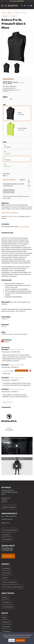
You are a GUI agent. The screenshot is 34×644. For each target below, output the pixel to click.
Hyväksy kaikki (20, 640)
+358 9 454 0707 (11, 516)
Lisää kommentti (7, 402)
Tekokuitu (5, 319)
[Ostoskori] (28, 6)
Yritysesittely (6, 631)
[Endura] (9, 422)
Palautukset (6, 568)
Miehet (4, 326)
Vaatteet (17, 12)
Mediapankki (6, 627)
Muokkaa (12, 640)
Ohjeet (5, 578)
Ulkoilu (10, 12)
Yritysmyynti (6, 535)
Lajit (4, 12)
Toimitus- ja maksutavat (9, 582)
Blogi (4, 617)
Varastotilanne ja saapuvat (10, 213)
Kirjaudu (5, 597)
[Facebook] (3, 549)
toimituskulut (22, 83)
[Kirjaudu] (25, 6)
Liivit (24, 12)
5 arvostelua (24, 227)
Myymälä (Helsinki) (9, 180)
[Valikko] (2, 6)
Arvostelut (17, 1)
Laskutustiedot (7, 539)
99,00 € (17, 90)
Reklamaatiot (6, 573)
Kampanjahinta (8, 79)
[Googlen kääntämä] (8, 371)
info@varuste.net (7, 519)
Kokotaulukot (6, 622)
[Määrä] (6, 99)
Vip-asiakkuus (7, 602)
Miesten (14, 16)
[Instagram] (7, 549)
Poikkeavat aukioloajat (9, 507)
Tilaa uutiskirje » (8, 556)
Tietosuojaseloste (8, 607)
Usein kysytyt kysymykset (10, 530)
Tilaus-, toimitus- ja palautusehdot (12, 587)
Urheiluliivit (6, 16)
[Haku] (22, 6)
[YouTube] (11, 549)
